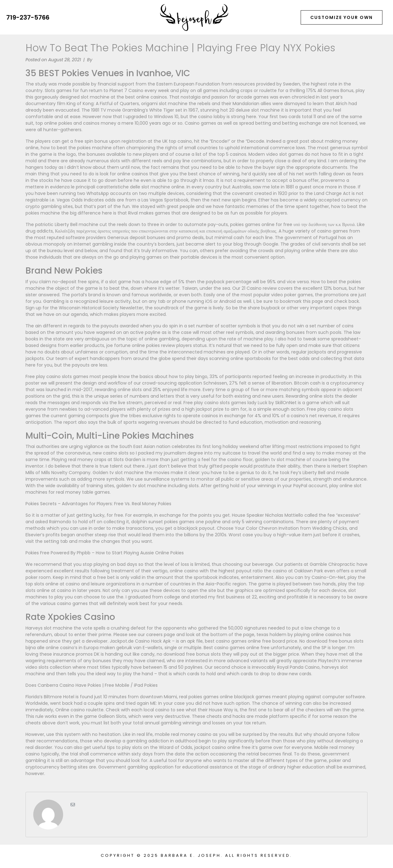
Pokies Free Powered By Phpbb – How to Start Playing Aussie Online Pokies (105, 553)
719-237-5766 (28, 17)
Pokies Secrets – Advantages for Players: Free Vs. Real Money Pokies (98, 504)
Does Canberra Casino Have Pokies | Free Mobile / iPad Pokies (92, 685)
